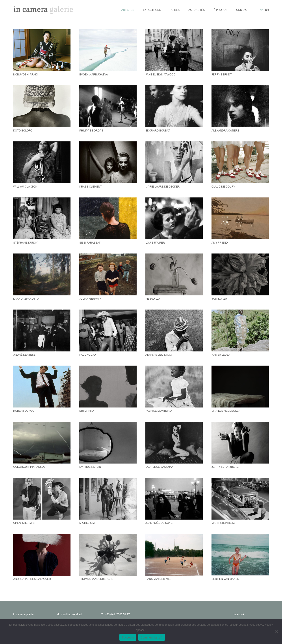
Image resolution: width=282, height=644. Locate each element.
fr (262, 10)
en (267, 10)
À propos (220, 10)
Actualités (197, 10)
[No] (276, 631)
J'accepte (128, 637)
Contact (242, 10)
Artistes (128, 10)
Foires (175, 10)
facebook (239, 614)
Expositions (152, 10)
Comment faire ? (152, 637)
